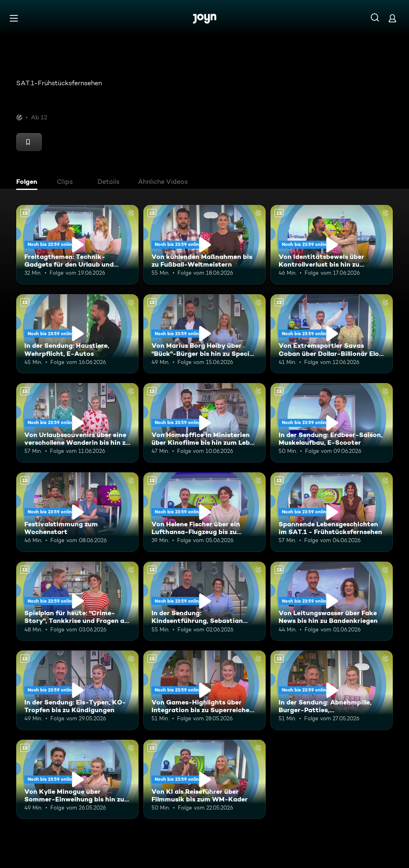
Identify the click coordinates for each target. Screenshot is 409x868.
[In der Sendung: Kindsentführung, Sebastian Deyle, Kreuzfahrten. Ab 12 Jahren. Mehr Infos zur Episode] (204, 601)
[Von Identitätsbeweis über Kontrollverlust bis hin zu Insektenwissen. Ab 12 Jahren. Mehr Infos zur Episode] (332, 245)
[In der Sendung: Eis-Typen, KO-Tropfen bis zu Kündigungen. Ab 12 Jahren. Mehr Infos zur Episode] (77, 690)
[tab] (29, 183)
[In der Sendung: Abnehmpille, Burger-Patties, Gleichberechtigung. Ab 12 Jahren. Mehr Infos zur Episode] (332, 690)
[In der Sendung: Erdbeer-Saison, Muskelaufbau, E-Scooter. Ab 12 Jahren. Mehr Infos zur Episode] (332, 423)
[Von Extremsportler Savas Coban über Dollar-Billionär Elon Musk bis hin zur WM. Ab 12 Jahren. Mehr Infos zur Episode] (332, 334)
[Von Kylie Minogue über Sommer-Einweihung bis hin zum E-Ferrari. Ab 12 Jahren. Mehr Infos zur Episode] (77, 780)
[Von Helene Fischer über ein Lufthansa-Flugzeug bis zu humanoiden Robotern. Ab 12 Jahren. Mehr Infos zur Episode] (204, 512)
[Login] (392, 18)
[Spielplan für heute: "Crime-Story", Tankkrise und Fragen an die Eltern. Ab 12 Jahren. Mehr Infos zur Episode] (77, 601)
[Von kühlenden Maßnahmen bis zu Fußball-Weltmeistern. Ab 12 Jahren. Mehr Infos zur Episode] (204, 245)
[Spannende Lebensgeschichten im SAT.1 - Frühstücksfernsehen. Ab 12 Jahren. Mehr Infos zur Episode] (332, 512)
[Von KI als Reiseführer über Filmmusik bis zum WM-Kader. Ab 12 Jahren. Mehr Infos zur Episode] (204, 780)
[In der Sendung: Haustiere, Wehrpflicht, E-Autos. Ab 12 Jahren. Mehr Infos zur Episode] (77, 334)
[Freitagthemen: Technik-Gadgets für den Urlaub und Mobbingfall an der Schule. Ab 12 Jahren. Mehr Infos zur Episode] (77, 245)
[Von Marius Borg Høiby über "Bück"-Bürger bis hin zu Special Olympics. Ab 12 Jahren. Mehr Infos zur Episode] (204, 334)
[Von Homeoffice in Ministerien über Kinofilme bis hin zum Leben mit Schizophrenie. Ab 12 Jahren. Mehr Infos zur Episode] (204, 423)
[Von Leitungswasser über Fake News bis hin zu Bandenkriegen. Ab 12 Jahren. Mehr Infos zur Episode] (332, 601)
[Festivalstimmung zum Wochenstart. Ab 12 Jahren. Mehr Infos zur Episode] (77, 512)
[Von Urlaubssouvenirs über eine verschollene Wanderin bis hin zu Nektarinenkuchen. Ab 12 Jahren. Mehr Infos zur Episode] (77, 423)
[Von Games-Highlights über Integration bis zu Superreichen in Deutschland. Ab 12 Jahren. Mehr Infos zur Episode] (204, 690)
